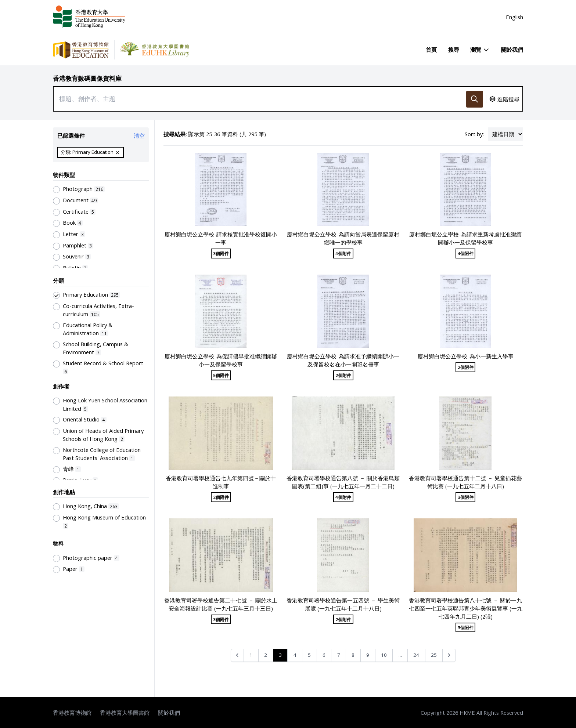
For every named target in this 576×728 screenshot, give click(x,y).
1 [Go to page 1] (251, 655)
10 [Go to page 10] (384, 655)
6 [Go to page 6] (324, 655)
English (514, 17)
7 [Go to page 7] (339, 655)
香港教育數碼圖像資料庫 (87, 78)
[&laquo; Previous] (237, 655)
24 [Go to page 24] (416, 655)
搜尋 (454, 50)
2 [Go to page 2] (266, 655)
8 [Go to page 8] (353, 655)
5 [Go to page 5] (309, 655)
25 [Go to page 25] (434, 655)
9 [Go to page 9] (368, 655)
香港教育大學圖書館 (125, 713)
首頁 (431, 50)
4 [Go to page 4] (295, 655)
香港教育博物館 (72, 713)
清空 (139, 135)
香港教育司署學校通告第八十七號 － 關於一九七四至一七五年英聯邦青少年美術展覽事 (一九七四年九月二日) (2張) (466, 608)
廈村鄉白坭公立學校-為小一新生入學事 (466, 356)
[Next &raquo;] (449, 655)
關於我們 (512, 50)
